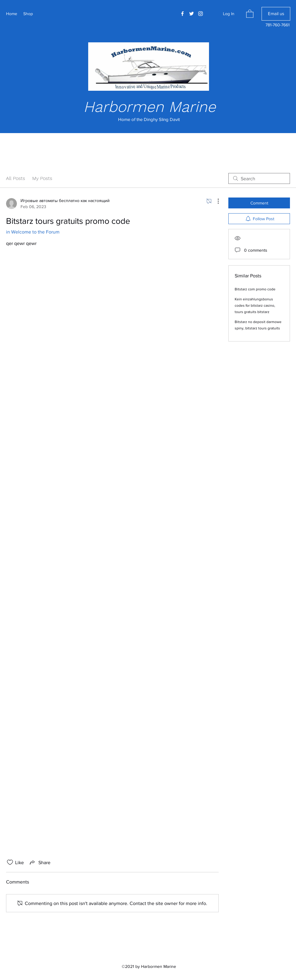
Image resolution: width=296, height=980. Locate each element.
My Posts (42, 178)
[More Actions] (215, 201)
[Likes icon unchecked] (10, 862)
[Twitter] (191, 14)
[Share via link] (40, 862)
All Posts (16, 178)
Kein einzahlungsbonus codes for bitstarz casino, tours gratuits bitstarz (255, 305)
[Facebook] (182, 14)
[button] (250, 13)
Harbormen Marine (150, 107)
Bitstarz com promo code (255, 289)
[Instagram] (201, 14)
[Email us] (276, 14)
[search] (259, 178)
